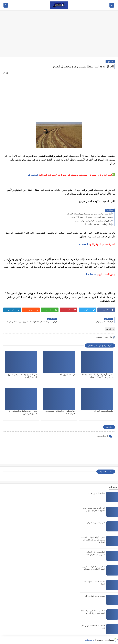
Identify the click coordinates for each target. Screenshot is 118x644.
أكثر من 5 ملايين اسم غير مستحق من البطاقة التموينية (89, 214)
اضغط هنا (33, 175)
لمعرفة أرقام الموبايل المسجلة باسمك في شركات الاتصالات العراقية (93, 540)
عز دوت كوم (90, 640)
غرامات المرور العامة (66, 374)
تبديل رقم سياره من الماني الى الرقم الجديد (93, 221)
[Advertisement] (59, 34)
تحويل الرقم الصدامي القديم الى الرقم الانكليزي (92, 217)
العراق (110, 62)
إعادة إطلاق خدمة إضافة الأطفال (98, 224)
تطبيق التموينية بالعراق (104, 411)
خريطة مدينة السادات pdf (95, 596)
